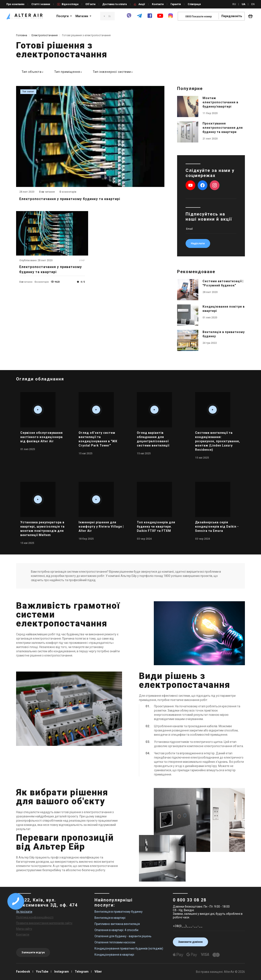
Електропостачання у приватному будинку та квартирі (70, 199)
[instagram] (171, 18)
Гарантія (176, 4)
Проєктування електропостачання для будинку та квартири (223, 128)
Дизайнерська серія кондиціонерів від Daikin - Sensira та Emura (217, 527)
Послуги (62, 16)
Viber (98, 972)
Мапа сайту (24, 929)
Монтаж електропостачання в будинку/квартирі (220, 102)
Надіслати (198, 243)
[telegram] (139, 18)
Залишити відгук (33, 952)
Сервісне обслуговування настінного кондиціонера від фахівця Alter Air (42, 437)
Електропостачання (45, 35)
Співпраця (194, 4)
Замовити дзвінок (190, 942)
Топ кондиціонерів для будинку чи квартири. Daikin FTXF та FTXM (156, 527)
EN (253, 4)
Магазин (82, 16)
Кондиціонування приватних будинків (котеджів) (129, 948)
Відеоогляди (70, 4)
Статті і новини (41, 4)
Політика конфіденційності (35, 917)
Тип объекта (32, 72)
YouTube (42, 972)
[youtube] (160, 18)
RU (234, 4)
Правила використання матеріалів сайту (44, 923)
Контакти (158, 4)
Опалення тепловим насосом (115, 942)
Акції (142, 4)
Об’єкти (90, 4)
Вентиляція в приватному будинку (119, 912)
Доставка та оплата (115, 4)
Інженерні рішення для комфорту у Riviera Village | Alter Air (101, 527)
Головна (22, 35)
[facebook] (150, 18)
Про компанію (15, 4)
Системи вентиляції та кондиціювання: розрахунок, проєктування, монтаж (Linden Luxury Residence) (218, 441)
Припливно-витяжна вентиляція (117, 924)
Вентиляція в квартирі (110, 918)
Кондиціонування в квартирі (114, 955)
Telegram (82, 972)
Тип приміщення (67, 72)
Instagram (62, 972)
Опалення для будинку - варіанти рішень (123, 936)
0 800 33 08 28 (190, 900)
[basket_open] (251, 16)
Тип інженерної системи (112, 72)
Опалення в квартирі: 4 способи (116, 930)
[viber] (129, 18)
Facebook (23, 972)
